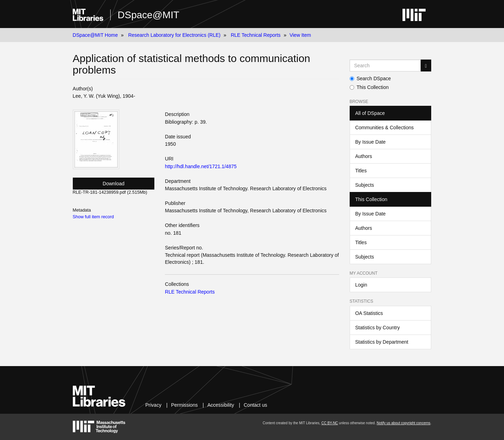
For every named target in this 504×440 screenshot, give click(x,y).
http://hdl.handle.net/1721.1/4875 (201, 166)
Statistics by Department (382, 342)
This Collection (369, 87)
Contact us (255, 405)
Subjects (365, 185)
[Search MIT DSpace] (385, 66)
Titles (361, 171)
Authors (364, 156)
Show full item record (93, 217)
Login (361, 285)
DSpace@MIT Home (95, 35)
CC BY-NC (330, 423)
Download (113, 184)
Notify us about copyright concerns (403, 423)
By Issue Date (370, 142)
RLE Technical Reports (255, 35)
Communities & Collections (384, 128)
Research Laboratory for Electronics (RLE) (174, 35)
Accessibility (220, 405)
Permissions (184, 405)
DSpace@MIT (148, 15)
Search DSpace (370, 78)
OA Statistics (369, 313)
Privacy (153, 405)
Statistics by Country (378, 328)
